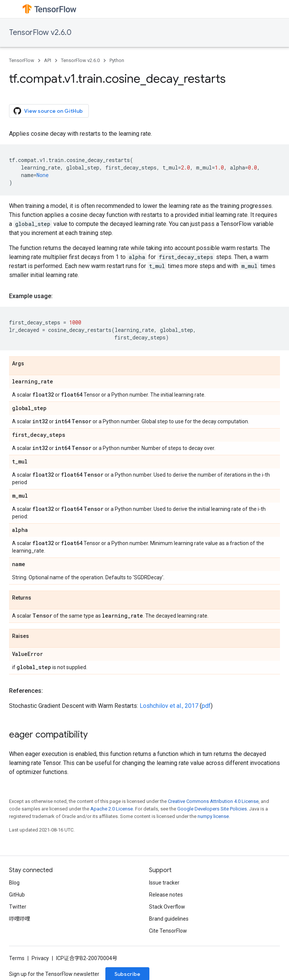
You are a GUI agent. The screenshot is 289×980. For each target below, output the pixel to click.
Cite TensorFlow (168, 931)
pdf (206, 706)
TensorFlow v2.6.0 (40, 33)
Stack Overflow (167, 907)
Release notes (166, 895)
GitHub (17, 895)
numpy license (213, 816)
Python (117, 60)
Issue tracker (164, 883)
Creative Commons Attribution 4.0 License (213, 801)
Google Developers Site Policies (212, 809)
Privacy (40, 958)
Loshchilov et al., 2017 (169, 706)
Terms (17, 958)
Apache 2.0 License (112, 809)
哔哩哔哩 (20, 919)
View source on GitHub (48, 111)
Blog (14, 883)
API (48, 60)
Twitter (18, 907)
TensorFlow (22, 60)
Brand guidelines (169, 919)
